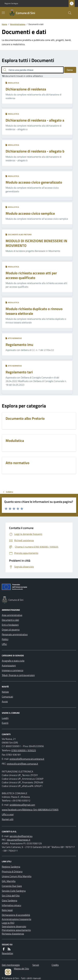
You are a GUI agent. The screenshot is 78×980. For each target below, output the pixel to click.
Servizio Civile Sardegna (14, 891)
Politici (5, 639)
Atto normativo (14, 338)
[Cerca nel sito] (69, 13)
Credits (55, 965)
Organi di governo (11, 630)
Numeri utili (8, 819)
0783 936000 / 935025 (24, 750)
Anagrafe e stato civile (13, 661)
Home (4, 24)
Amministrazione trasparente (17, 919)
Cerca (70, 70)
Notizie (5, 692)
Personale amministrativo (15, 634)
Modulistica (12, 83)
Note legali (7, 910)
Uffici (4, 644)
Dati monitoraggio (11, 965)
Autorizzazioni (9, 666)
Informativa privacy (12, 905)
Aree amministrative (12, 615)
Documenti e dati (10, 620)
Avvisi (5, 701)
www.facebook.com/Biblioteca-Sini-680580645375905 (30, 810)
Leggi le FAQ (8, 923)
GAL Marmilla (9, 881)
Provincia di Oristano (12, 871)
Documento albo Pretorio (19, 235)
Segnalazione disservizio (14, 926)
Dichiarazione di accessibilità (16, 915)
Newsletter (7, 953)
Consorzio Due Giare (12, 886)
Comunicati (7, 697)
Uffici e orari (8, 814)
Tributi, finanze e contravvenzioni (18, 675)
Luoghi (5, 718)
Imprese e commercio (12, 670)
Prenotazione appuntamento (16, 930)
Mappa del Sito (21, 969)
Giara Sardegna (9, 900)
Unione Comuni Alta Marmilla (17, 876)
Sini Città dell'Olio (11, 896)
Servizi (36, 965)
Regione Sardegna (11, 3)
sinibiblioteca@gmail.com (22, 805)
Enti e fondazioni (10, 625)
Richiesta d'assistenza (13, 934)
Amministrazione (18, 24)
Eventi (5, 723)
